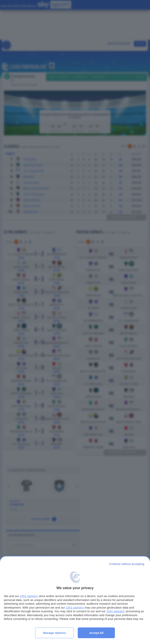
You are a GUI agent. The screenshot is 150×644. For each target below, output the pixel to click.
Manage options (55, 633)
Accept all (96, 633)
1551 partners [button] (29, 596)
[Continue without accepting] (127, 564)
